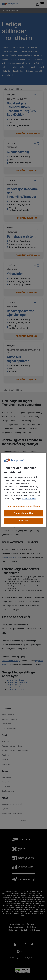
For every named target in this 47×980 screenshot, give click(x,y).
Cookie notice (29, 499)
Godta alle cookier (23, 513)
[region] (23, 490)
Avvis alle (23, 521)
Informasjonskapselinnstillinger (24, 506)
